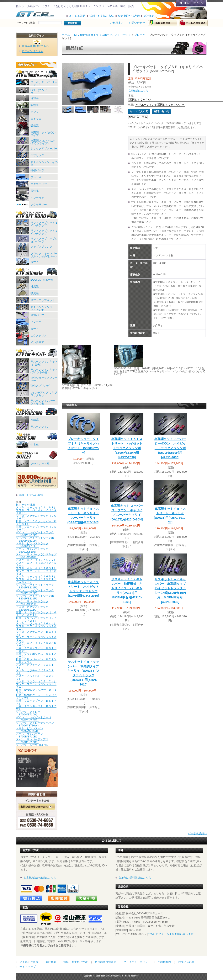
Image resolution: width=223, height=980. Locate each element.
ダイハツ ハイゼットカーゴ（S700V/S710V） (34, 719)
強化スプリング (40, 386)
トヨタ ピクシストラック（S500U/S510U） (32, 545)
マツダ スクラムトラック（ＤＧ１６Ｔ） (36, 517)
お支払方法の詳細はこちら (40, 878)
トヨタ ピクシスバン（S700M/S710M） (30, 730)
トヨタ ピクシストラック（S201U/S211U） (32, 608)
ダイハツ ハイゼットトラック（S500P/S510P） (35, 534)
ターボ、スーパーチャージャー (44, 84)
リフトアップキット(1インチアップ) (44, 224)
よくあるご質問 (29, 962)
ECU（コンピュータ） (42, 91)
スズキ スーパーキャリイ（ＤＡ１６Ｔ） (36, 512)
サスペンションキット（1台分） (44, 363)
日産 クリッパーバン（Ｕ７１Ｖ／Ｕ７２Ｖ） (36, 661)
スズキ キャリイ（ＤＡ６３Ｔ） (36, 568)
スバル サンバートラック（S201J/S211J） (32, 603)
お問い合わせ (137, 23)
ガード (35, 262)
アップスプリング (41, 247)
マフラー (36, 112)
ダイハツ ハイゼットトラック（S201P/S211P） (35, 586)
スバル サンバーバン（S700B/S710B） (30, 735)
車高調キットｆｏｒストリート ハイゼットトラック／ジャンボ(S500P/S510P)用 (127, 448)
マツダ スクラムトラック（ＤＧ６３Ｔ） (36, 572)
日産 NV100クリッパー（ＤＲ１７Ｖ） (36, 691)
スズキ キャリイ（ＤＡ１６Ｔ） (36, 507)
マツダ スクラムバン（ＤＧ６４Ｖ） (36, 633)
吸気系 (35, 126)
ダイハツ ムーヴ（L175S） (33, 745)
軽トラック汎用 (25, 505)
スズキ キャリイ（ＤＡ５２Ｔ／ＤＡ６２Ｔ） (36, 581)
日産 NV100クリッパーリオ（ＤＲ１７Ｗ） (36, 696)
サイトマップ (28, 967)
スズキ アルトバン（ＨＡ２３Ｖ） (35, 677)
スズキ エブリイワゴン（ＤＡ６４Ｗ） (36, 627)
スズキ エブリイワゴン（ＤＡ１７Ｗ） (36, 564)
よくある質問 (77, 16)
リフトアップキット (43, 300)
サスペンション (40, 427)
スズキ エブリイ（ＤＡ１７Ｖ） (36, 560)
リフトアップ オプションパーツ (44, 240)
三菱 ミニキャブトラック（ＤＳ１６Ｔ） (36, 528)
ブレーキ (36, 177)
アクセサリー (39, 205)
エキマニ (36, 119)
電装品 (35, 191)
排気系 (35, 287)
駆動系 (35, 105)
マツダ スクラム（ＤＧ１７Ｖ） (36, 681)
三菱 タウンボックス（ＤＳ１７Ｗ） (36, 708)
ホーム (66, 35)
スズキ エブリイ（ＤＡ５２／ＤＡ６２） (36, 644)
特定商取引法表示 (129, 16)
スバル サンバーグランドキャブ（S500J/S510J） (36, 556)
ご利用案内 (117, 23)
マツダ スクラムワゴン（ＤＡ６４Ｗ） (36, 639)
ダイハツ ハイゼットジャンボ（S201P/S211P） (35, 597)
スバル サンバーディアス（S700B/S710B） (32, 741)
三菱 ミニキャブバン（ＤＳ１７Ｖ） (36, 702)
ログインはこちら (33, 51)
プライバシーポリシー (137, 962)
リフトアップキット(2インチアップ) (44, 232)
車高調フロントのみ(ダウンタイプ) (43, 142)
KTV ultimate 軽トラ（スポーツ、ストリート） (103, 35)
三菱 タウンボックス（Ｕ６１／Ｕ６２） (36, 655)
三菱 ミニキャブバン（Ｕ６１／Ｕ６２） (36, 650)
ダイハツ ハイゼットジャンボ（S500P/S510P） (35, 539)
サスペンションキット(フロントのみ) (44, 371)
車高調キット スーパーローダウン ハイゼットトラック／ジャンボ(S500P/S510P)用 (170, 448)
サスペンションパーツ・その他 (43, 308)
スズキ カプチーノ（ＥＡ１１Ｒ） (35, 666)
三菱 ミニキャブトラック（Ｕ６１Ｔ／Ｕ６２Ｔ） (36, 614)
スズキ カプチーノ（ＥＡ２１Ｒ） (35, 672)
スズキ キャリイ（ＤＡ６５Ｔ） (36, 576)
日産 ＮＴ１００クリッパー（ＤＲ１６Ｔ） (36, 523)
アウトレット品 (40, 464)
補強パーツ (37, 170)
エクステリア (39, 184)
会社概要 (149, 16)
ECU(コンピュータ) (43, 280)
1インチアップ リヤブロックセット (44, 394)
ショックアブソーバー (44, 149)
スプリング (37, 155)
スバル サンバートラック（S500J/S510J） (32, 550)
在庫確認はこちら (138, 91)
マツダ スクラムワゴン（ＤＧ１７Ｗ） (36, 685)
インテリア (37, 198)
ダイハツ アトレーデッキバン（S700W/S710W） (35, 724)
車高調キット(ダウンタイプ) (43, 134)
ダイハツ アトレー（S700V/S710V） (28, 713)
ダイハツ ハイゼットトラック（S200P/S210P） (35, 592)
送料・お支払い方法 (102, 16)
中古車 (35, 445)
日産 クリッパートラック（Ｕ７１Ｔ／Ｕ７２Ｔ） (36, 619)
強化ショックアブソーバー (44, 379)
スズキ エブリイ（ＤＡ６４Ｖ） (36, 623)
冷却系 (35, 98)
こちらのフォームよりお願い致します (171, 934)
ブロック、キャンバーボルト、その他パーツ (44, 255)
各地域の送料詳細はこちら (135, 878)
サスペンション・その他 (44, 164)
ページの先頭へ (198, 833)
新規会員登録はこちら (35, 46)
